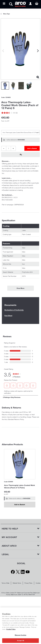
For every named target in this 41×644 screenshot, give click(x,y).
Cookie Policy (11, 629)
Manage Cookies (20, 635)
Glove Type (7, 14)
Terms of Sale (5, 583)
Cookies (38, 583)
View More (20, 288)
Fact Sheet (8, 316)
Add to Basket (20, 504)
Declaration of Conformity (14, 310)
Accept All (20, 640)
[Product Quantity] (9, 148)
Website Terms (17, 583)
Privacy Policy (28, 583)
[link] (17, 375)
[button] (7, 385)
